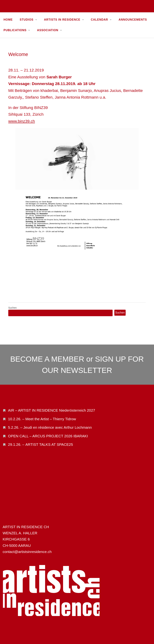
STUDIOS (27, 20)
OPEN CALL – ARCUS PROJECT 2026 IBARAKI (48, 436)
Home (8, 20)
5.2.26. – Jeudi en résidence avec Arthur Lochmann (50, 427)
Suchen (12, 308)
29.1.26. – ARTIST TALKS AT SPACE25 (41, 444)
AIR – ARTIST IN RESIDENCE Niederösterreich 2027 (52, 410)
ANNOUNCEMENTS (133, 20)
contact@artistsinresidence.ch (27, 552)
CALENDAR (99, 20)
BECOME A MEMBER (47, 359)
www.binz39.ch (22, 121)
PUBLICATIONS (15, 30)
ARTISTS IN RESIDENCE (62, 20)
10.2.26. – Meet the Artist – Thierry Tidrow (42, 419)
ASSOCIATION (48, 30)
